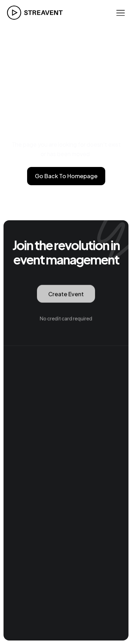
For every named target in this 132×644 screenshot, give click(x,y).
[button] (121, 12)
